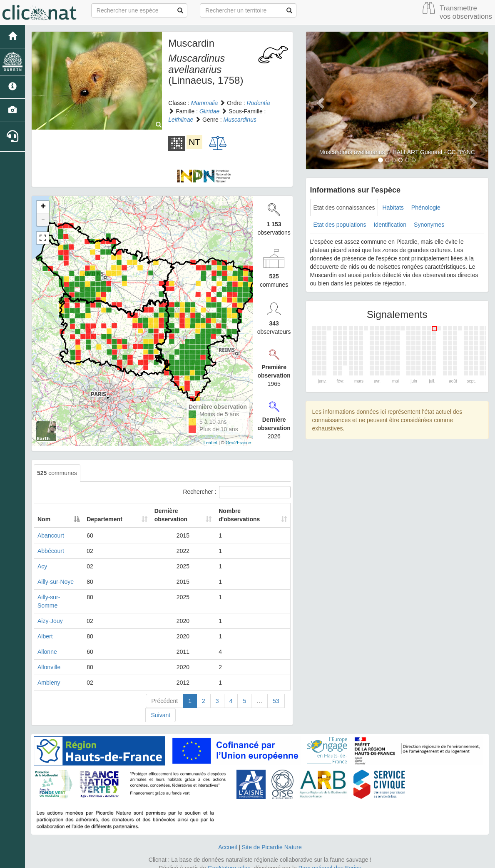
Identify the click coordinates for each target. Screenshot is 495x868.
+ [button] (43, 207)
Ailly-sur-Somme (59, 597)
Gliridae (209, 111)
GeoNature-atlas (229, 860)
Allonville (49, 659)
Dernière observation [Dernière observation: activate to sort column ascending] (173, 515)
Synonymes (429, 225)
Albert (45, 628)
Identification (390, 225)
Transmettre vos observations (466, 12)
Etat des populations (340, 225)
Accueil (228, 839)
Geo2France (238, 443)
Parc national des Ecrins (330, 860)
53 (276, 693)
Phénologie (426, 208)
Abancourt (51, 535)
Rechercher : (236, 492)
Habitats (393, 208)
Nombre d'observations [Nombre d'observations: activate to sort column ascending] (243, 515)
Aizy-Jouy (50, 613)
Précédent (164, 693)
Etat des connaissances (344, 208)
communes (57, 473)
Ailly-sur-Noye (56, 582)
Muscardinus (240, 120)
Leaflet (210, 443)
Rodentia (259, 103)
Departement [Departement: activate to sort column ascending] (123, 519)
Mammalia (205, 103)
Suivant (160, 707)
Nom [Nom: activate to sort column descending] (44, 519)
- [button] (43, 220)
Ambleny (49, 674)
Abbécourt (51, 551)
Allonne (47, 643)
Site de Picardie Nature (272, 839)
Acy (42, 566)
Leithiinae (181, 120)
